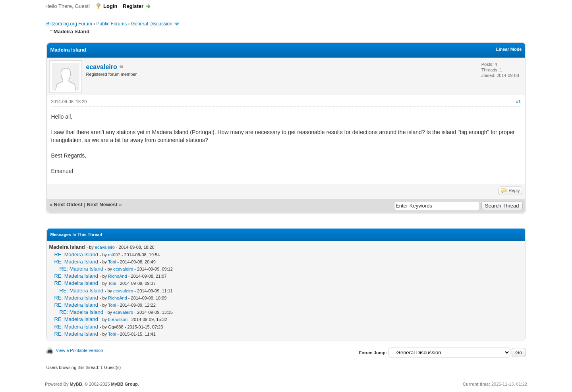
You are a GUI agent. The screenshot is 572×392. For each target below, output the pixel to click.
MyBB (76, 384)
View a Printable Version (80, 350)
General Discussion (152, 24)
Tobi (112, 262)
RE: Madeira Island (76, 255)
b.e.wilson (118, 319)
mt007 (114, 255)
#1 (518, 102)
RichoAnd (118, 276)
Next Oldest (68, 205)
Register (133, 6)
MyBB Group (125, 384)
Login (110, 6)
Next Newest (102, 205)
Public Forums (112, 24)
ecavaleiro (102, 67)
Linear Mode (509, 49)
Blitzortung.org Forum (69, 24)
